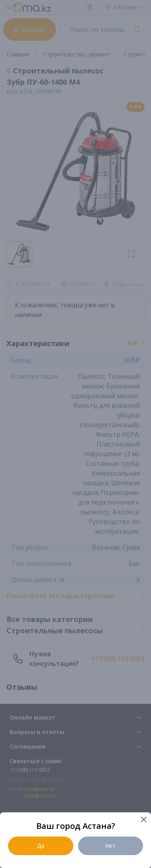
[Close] (143, 820)
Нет (110, 846)
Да (41, 846)
